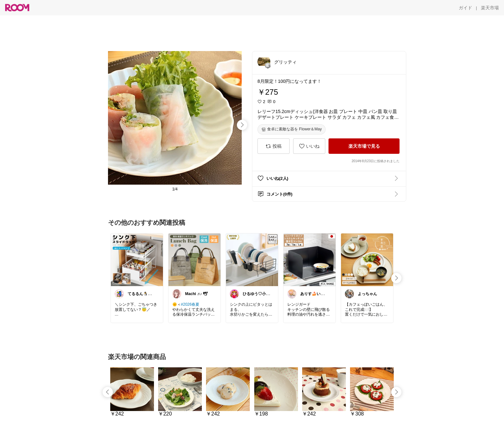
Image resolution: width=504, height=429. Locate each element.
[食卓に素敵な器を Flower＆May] (292, 129)
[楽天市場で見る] (364, 146)
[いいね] (309, 146)
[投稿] (274, 146)
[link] (137, 259)
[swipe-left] (108, 392)
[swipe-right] (242, 125)
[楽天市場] (490, 8)
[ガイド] (465, 8)
